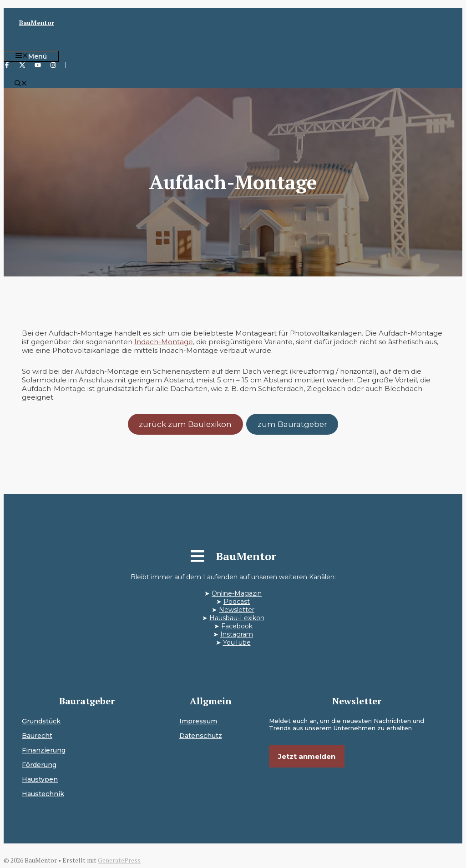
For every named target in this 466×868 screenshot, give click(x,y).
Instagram (237, 634)
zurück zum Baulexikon (185, 424)
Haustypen (40, 779)
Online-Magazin (237, 593)
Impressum (198, 721)
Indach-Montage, (164, 342)
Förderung (39, 765)
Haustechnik (43, 794)
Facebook (237, 626)
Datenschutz (201, 736)
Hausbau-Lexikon (237, 618)
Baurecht (37, 736)
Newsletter (237, 610)
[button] (21, 84)
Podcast (237, 602)
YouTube (237, 642)
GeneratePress (119, 860)
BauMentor (37, 23)
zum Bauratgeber (292, 424)
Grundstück (41, 721)
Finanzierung (44, 750)
